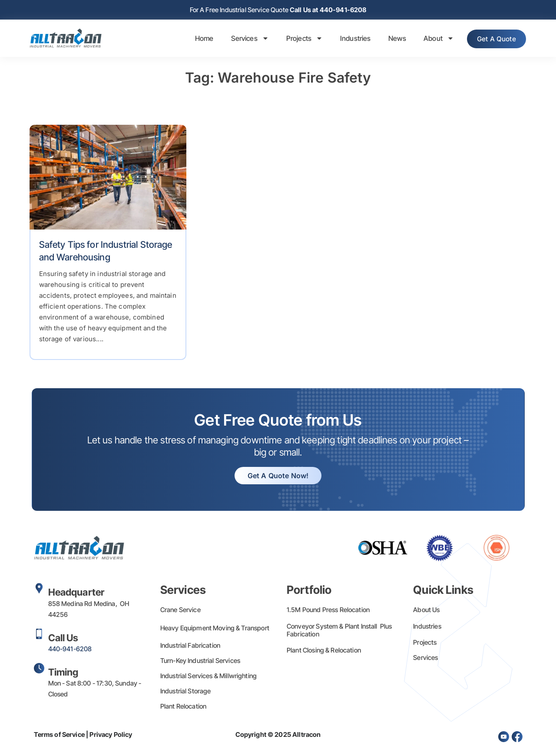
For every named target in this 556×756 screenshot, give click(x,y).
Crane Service (180, 611)
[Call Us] (39, 635)
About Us (426, 611)
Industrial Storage (186, 692)
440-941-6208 (70, 650)
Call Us (63, 639)
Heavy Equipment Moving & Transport (215, 629)
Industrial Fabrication (190, 646)
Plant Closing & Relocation (324, 651)
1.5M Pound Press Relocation (328, 611)
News (390, 39)
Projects (297, 39)
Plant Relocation (183, 707)
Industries (348, 39)
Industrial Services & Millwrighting (208, 677)
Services (243, 39)
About (431, 39)
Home (197, 39)
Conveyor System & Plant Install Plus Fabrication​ (339, 631)
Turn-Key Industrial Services (200, 661)
